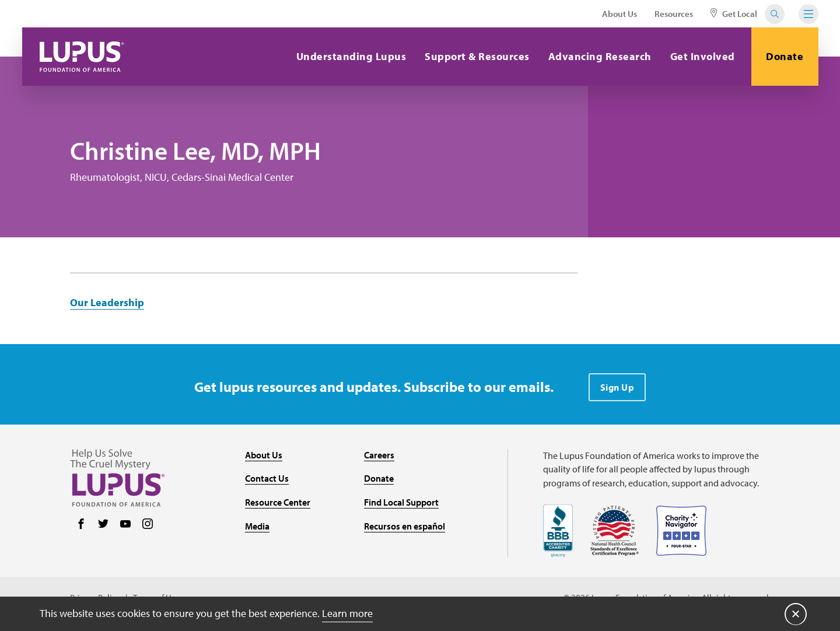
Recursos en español (405, 526)
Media (257, 526)
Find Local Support (401, 502)
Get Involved (703, 56)
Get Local (734, 14)
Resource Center (278, 502)
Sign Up (617, 387)
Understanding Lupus (351, 56)
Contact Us (267, 478)
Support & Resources (477, 56)
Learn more (347, 613)
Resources (674, 14)
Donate (785, 56)
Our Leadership (107, 302)
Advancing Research (600, 56)
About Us (619, 14)
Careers (379, 455)
